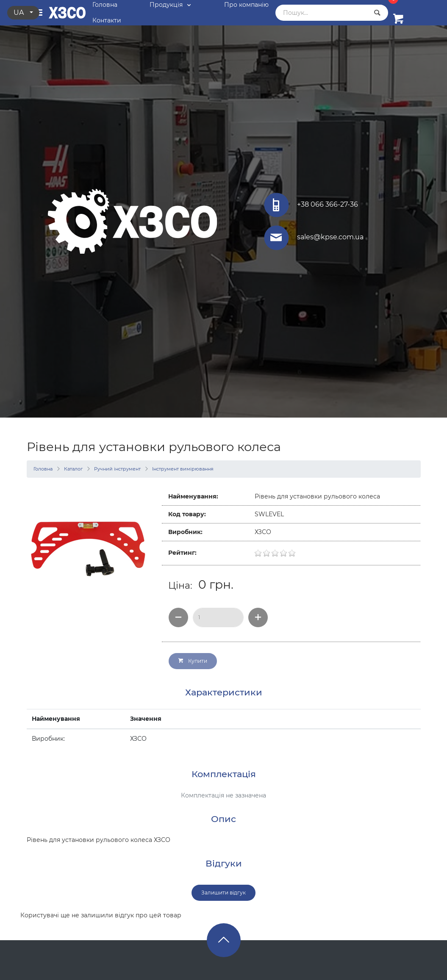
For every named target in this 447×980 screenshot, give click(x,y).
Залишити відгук (223, 893)
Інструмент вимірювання (183, 469)
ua (19, 12)
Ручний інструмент (117, 469)
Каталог (73, 469)
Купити (193, 661)
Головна (43, 469)
